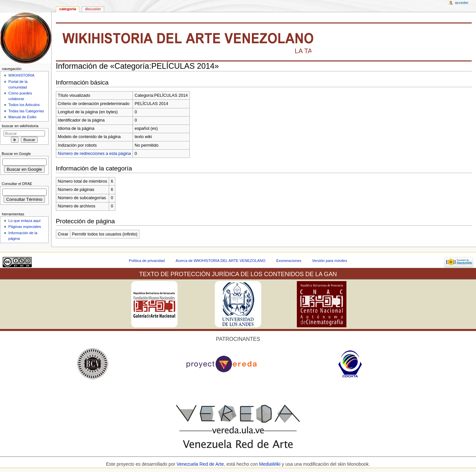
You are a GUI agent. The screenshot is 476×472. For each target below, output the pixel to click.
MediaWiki (270, 464)
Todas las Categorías (26, 111)
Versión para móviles (330, 261)
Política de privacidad (147, 261)
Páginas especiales (25, 227)
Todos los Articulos (24, 105)
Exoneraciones (289, 261)
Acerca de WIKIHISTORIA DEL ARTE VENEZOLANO (220, 261)
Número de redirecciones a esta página (94, 154)
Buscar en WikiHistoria (20, 126)
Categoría (68, 9)
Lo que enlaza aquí (24, 221)
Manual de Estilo (22, 117)
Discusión (93, 9)
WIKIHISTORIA (21, 75)
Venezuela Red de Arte (200, 464)
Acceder (462, 3)
